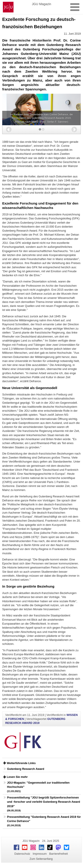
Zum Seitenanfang (41, 859)
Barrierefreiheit (58, 854)
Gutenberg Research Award (26, 769)
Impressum (40, 854)
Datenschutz (22, 854)
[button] (9, 130)
